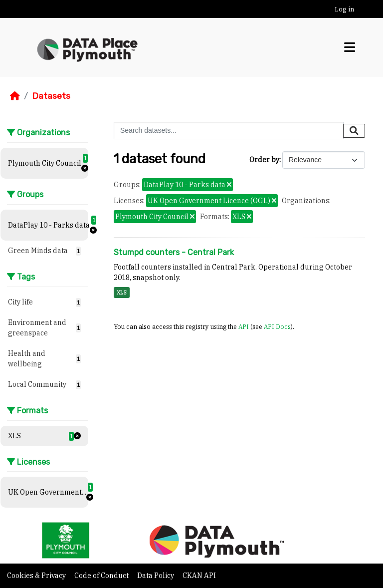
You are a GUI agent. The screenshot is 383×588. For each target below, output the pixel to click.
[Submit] (354, 131)
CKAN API (199, 576)
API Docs (277, 326)
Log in (344, 9)
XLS (122, 293)
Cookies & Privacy (37, 576)
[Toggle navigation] (350, 47)
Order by (264, 160)
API (244, 326)
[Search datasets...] (229, 131)
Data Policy (156, 576)
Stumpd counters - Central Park (174, 252)
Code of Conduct (102, 576)
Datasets (51, 96)
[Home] (15, 96)
